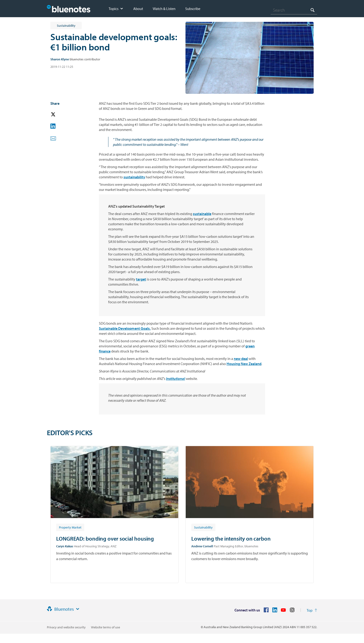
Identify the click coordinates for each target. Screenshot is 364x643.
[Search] (294, 10)
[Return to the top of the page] (312, 610)
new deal (241, 359)
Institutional (175, 379)
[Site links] (78, 609)
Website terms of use (106, 627)
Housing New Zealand (244, 364)
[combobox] (294, 10)
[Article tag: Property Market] (70, 527)
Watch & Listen (164, 9)
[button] (60, 115)
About (138, 9)
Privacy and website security (66, 627)
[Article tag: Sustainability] (203, 527)
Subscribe (193, 9)
